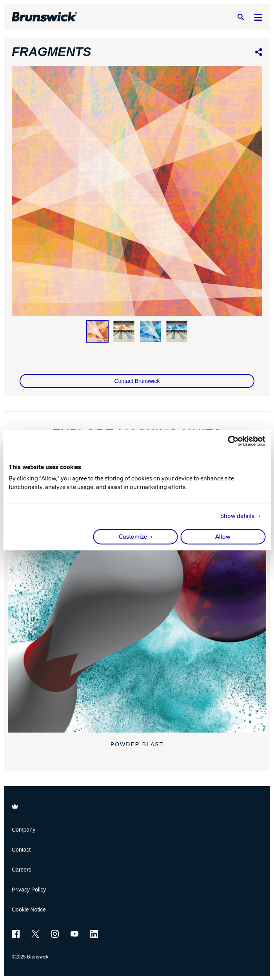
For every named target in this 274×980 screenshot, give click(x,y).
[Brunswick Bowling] (44, 17)
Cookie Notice (29, 910)
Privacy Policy (29, 890)
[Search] (241, 17)
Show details (237, 516)
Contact (21, 850)
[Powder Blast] (137, 604)
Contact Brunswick (137, 381)
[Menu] (258, 17)
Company (24, 830)
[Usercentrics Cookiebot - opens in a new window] (231, 441)
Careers (22, 870)
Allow (223, 537)
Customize (133, 537)
